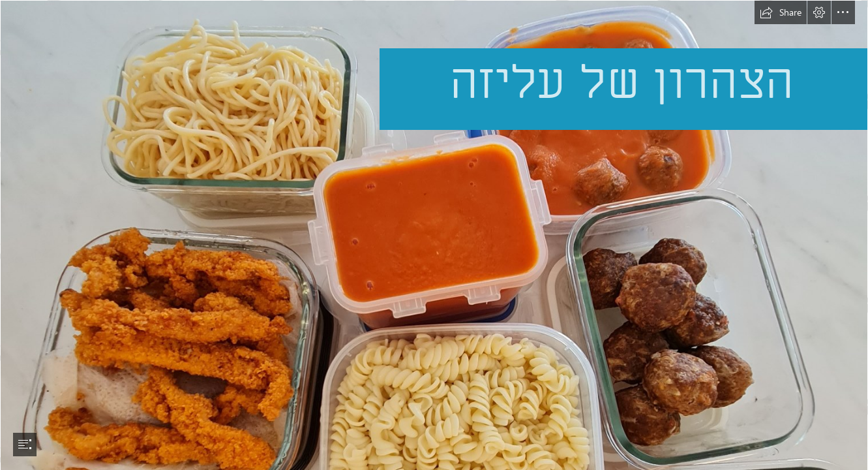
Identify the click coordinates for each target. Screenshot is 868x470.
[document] (434, 235)
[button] (781, 12)
